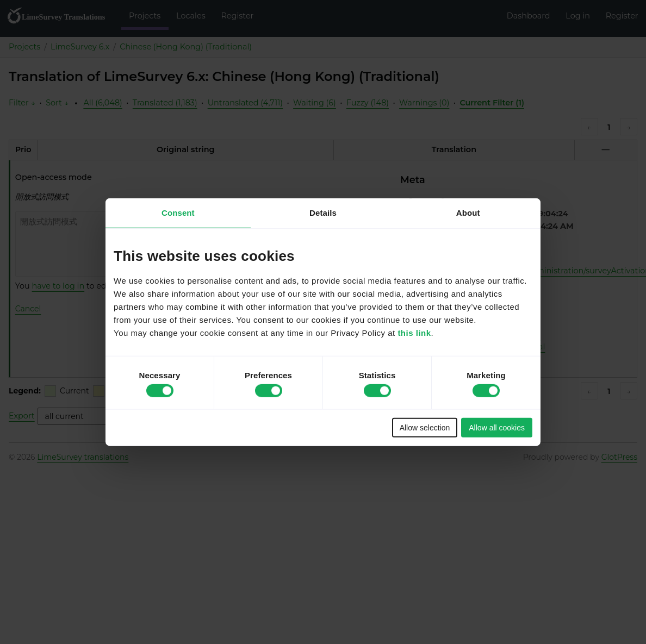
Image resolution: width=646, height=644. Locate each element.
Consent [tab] (178, 212)
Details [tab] (323, 212)
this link (414, 333)
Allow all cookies (497, 428)
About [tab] (468, 212)
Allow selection (425, 428)
